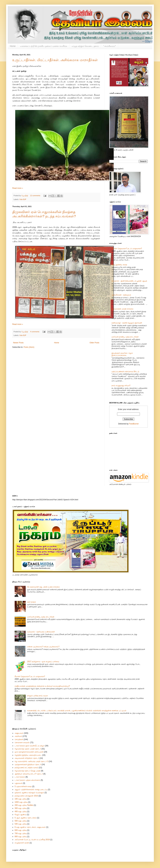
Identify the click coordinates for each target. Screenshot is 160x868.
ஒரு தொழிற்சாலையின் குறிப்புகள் (29, 752)
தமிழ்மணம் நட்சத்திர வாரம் (26, 768)
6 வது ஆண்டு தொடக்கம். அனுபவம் (30, 827)
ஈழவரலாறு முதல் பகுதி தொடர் (28, 749)
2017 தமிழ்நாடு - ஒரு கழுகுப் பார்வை (43, 662)
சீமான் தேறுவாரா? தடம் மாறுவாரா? (127, 249)
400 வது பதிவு (21, 811)
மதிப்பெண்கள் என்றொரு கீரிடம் (125, 372)
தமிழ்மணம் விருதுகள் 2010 (26, 796)
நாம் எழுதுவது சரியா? (121, 386)
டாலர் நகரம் (20, 777)
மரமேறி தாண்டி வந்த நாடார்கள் (125, 337)
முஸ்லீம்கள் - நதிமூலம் (121, 295)
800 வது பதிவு (21, 837)
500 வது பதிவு (21, 821)
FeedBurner (134, 424)
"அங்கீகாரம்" (110, 46)
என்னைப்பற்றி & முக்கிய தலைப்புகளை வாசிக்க (44, 46)
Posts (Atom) (29, 347)
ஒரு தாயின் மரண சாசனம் (122, 309)
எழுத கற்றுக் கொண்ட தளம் (85, 46)
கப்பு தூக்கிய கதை (119, 265)
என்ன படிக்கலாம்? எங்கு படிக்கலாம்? (43, 647)
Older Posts (94, 343)
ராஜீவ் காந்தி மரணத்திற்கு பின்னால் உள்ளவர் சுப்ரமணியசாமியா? (42, 686)
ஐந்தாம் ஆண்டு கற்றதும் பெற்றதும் (29, 793)
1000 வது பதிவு (21, 802)
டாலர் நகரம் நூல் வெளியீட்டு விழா (30, 746)
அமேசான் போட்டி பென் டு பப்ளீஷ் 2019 (32, 840)
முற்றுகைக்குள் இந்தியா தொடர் (28, 764)
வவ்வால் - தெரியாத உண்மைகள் (41, 632)
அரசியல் (18, 736)
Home (13, 46)
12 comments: (36, 196)
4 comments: (35, 332)
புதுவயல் (18, 783)
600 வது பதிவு (21, 830)
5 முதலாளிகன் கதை (23, 786)
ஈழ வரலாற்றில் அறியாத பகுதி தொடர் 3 (31, 761)
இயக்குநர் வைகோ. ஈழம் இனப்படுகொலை (122, 354)
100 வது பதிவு (21, 799)
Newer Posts (18, 343)
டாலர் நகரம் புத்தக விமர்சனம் (27, 780)
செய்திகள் (19, 739)
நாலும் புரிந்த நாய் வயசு (37, 696)
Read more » (18, 188)
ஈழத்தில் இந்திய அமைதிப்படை (28, 755)
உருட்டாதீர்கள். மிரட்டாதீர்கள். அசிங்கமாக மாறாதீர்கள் (55, 60)
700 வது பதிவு (21, 833)
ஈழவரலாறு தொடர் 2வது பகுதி (28, 771)
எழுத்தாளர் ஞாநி (22, 843)
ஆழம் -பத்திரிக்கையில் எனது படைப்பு (31, 790)
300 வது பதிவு (21, 808)
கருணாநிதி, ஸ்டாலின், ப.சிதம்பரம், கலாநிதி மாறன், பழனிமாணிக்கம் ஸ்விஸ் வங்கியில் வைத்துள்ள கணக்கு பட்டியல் (77, 711)
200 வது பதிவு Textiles (24, 805)
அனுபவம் (19, 733)
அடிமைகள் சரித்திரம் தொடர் (27, 758)
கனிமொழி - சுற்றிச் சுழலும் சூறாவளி (127, 323)
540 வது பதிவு (21, 824)
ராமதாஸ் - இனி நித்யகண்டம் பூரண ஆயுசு (129, 281)
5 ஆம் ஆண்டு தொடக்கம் (26, 818)
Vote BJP (23, 199)
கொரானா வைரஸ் (22, 743)
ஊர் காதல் (32, 602)
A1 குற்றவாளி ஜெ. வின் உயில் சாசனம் (44, 587)
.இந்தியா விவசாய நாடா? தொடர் (29, 774)
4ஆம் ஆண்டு (20, 815)
